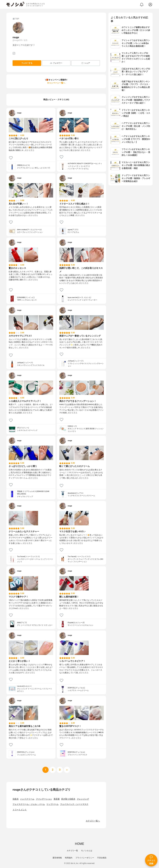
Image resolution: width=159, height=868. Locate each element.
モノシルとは (87, 851)
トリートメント (20, 810)
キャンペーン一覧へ (56, 83)
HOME (79, 844)
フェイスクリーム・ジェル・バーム (29, 804)
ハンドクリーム (27, 799)
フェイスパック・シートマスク (74, 804)
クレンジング (83, 799)
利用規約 (69, 858)
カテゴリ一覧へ (93, 821)
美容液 (57, 799)
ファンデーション (44, 799)
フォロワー (56, 63)
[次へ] (53, 770)
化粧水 (16, 799)
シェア (86, 63)
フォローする (27, 63)
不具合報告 (102, 858)
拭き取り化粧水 (68, 799)
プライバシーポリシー (85, 858)
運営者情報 (57, 858)
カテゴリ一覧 (72, 851)
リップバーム (52, 804)
